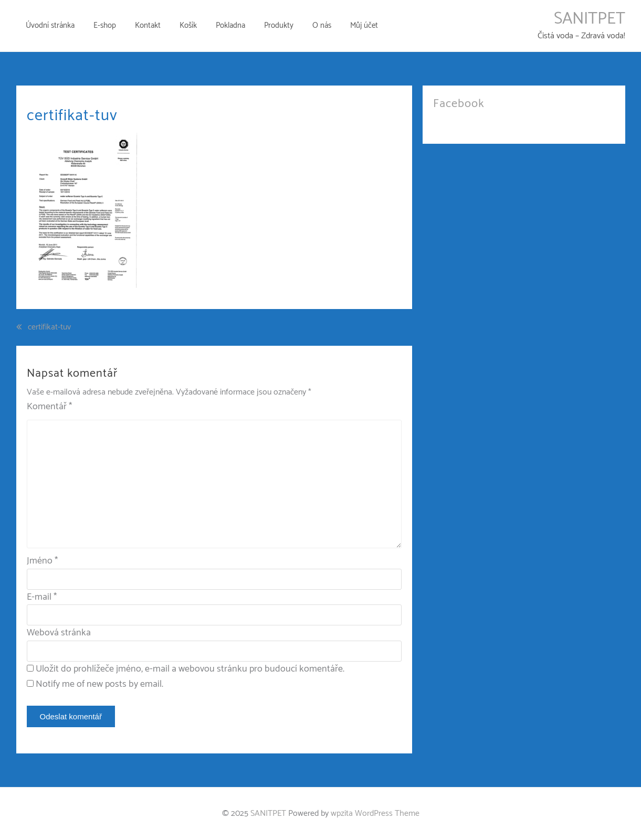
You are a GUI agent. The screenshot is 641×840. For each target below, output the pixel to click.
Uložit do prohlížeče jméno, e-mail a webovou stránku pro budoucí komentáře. (190, 669)
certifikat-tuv (49, 327)
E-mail (42, 597)
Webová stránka (59, 633)
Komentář (49, 407)
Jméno (42, 561)
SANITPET (590, 19)
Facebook (459, 104)
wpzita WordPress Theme (375, 814)
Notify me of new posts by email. (99, 684)
